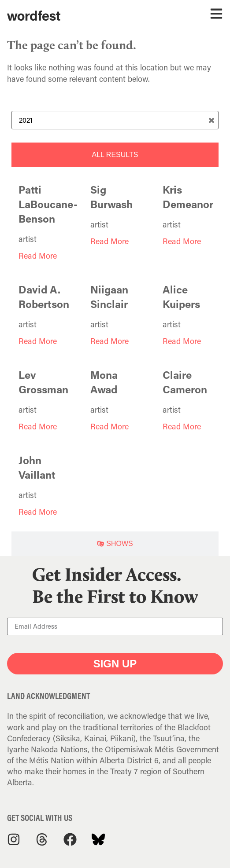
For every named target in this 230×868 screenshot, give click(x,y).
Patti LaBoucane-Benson (48, 204)
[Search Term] (115, 120)
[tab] (115, 155)
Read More (38, 256)
